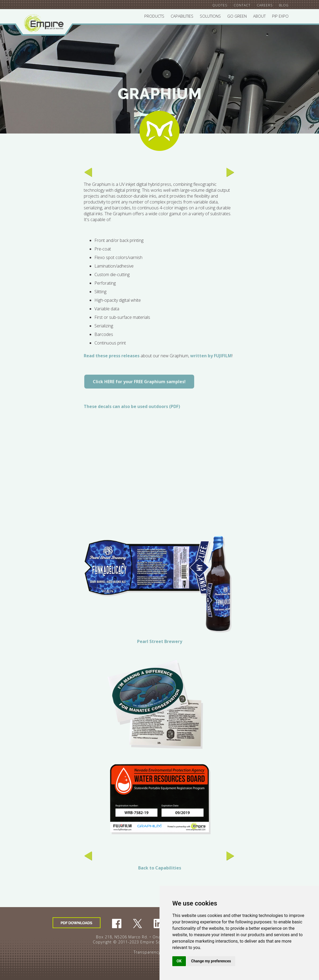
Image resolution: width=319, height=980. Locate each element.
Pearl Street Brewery (160, 641)
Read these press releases (112, 356)
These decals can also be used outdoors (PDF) (132, 406)
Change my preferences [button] (211, 961)
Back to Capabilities (160, 868)
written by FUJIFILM (211, 356)
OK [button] (179, 961)
